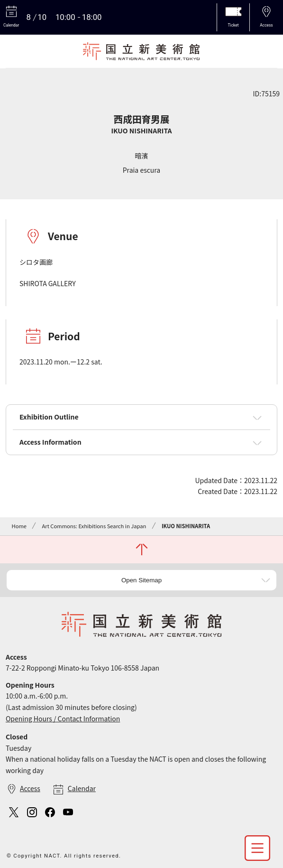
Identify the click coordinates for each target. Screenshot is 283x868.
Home (19, 526)
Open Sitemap (141, 580)
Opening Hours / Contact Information (63, 719)
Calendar (82, 788)
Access (30, 788)
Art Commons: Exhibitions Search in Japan (94, 526)
